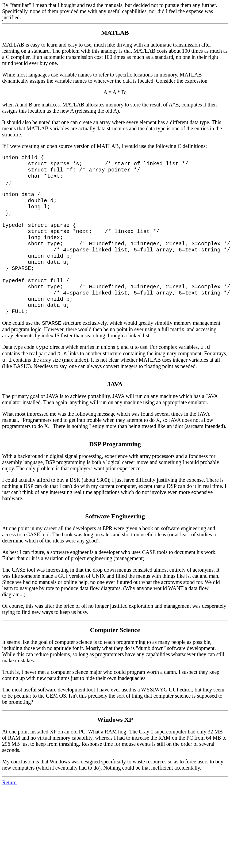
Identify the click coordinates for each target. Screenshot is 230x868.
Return (9, 813)
